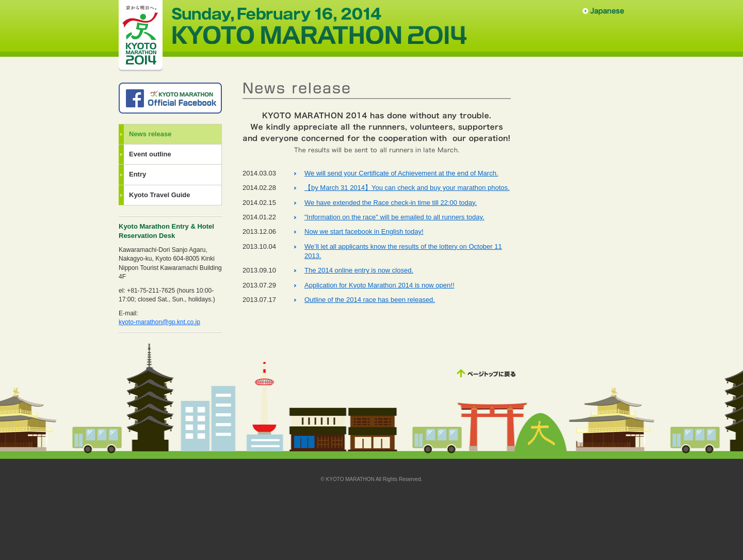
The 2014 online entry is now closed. (359, 270)
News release (150, 134)
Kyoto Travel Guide (159, 195)
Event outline (150, 154)
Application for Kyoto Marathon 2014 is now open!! (379, 285)
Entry (138, 174)
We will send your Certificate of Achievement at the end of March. (401, 173)
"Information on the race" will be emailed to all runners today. (394, 217)
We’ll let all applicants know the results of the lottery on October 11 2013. (403, 251)
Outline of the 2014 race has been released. (370, 300)
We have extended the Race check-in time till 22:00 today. (391, 203)
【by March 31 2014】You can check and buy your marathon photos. (407, 188)
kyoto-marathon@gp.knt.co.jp (159, 322)
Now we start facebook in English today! (364, 231)
